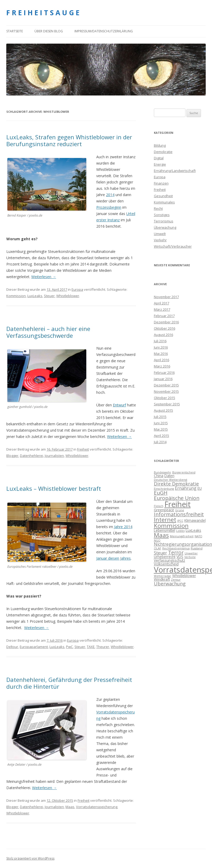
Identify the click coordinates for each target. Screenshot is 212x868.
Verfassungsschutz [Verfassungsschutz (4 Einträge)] (170, 560)
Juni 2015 (161, 423)
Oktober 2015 (165, 398)
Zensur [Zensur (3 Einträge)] (176, 580)
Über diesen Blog (49, 31)
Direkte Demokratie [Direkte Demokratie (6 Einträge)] (176, 484)
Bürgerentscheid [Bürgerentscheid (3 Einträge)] (184, 472)
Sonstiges (162, 215)
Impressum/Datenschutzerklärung (104, 31)
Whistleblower (68, 296)
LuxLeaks (35, 296)
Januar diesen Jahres (113, 558)
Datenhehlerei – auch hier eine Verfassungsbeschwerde (48, 332)
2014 (110, 195)
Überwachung (165, 227)
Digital (159, 158)
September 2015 (167, 404)
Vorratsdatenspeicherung (97, 807)
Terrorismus (164, 221)
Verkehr (160, 240)
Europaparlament (34, 647)
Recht (158, 208)
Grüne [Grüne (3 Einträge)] (180, 510)
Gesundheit (163, 196)
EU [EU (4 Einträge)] (200, 488)
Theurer (103, 647)
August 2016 (163, 335)
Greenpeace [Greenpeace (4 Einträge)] (164, 510)
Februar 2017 (164, 316)
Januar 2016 (163, 379)
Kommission (16, 296)
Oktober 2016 (165, 328)
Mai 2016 (161, 354)
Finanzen (161, 183)
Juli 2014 (160, 442)
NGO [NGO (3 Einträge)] (157, 540)
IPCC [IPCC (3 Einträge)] (180, 521)
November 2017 (166, 297)
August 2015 (163, 410)
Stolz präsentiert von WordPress (30, 858)
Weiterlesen (44, 277)
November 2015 (166, 391)
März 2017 (162, 309)
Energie (160, 164)
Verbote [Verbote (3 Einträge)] (190, 557)
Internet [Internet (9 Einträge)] (165, 520)
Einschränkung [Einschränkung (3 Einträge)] (164, 489)
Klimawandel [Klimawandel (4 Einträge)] (195, 520)
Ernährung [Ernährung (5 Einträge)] (186, 488)
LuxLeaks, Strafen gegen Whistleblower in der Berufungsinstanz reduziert (69, 140)
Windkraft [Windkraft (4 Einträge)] (162, 579)
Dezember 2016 (166, 322)
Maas (70, 807)
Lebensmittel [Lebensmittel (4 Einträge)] (165, 530)
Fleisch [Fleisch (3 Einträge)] (159, 506)
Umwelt (160, 234)
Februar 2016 (164, 372)
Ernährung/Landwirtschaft (175, 171)
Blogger (12, 456)
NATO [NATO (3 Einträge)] (198, 536)
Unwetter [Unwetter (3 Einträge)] (191, 553)
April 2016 (161, 360)
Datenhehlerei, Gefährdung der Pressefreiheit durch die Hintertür (69, 683)
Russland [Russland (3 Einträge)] (197, 548)
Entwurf (119, 405)
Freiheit (83, 449)
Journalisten (54, 456)
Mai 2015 (161, 429)
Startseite (15, 31)
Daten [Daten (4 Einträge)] (169, 476)
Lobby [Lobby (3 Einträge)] (180, 531)
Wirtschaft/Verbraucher (173, 246)
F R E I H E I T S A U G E (43, 13)
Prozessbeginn (109, 207)
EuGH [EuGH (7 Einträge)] (161, 493)
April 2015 (161, 436)
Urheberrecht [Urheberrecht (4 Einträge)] (165, 557)
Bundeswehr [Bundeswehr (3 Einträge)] (163, 472)
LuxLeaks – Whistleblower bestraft (54, 488)
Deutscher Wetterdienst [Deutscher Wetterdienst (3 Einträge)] (171, 480)
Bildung (160, 145)
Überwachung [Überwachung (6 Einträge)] (170, 584)
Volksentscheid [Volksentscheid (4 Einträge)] (166, 564)
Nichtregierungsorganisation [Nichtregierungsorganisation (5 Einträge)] (183, 544)
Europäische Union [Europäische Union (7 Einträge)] (177, 498)
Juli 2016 (160, 341)
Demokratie (163, 152)
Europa (77, 289)
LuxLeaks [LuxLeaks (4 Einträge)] (193, 530)
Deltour (12, 647)
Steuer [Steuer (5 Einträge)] (160, 553)
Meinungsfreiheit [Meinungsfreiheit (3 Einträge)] (182, 536)
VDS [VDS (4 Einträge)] (180, 557)
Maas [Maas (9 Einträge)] (161, 535)
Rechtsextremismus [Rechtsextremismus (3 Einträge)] (176, 548)
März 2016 (162, 366)
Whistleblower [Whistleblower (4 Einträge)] (184, 576)
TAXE (91, 647)
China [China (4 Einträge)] (159, 476)
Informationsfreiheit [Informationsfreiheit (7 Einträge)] (179, 514)
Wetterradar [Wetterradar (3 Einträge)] (163, 576)
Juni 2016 (161, 347)
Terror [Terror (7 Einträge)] (176, 552)
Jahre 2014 (123, 527)
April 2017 (161, 303)
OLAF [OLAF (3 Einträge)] (158, 548)
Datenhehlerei (32, 456)
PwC (69, 647)
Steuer (49, 296)
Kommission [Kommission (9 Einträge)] (171, 526)
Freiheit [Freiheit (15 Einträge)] (178, 504)
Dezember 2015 (166, 385)
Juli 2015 (160, 417)
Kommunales (164, 202)
